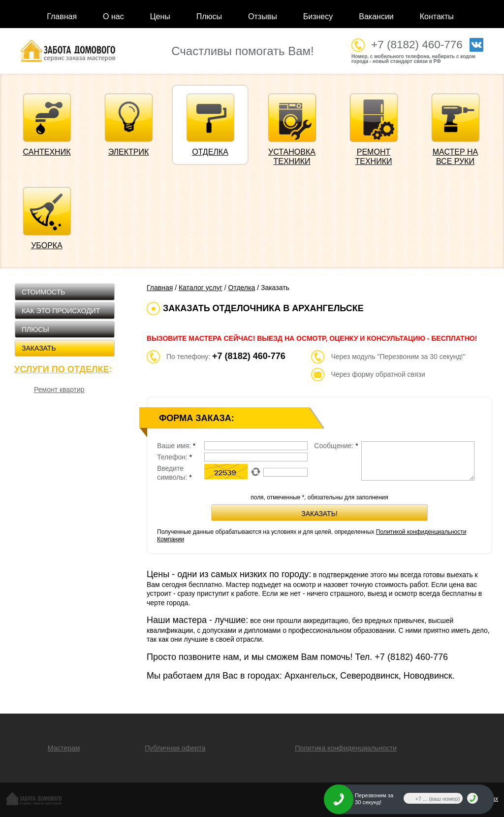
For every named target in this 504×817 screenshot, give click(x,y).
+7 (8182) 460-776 (417, 45)
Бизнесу (318, 16)
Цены (160, 16)
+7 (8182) (411, 657)
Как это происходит (61, 311)
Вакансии (376, 16)
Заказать (39, 348)
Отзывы (263, 16)
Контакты (437, 16)
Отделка (242, 288)
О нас (113, 16)
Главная (62, 16)
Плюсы (209, 16)
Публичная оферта (175, 748)
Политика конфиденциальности (346, 748)
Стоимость (43, 292)
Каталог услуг (201, 288)
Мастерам (64, 748)
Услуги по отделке (62, 369)
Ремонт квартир (59, 390)
